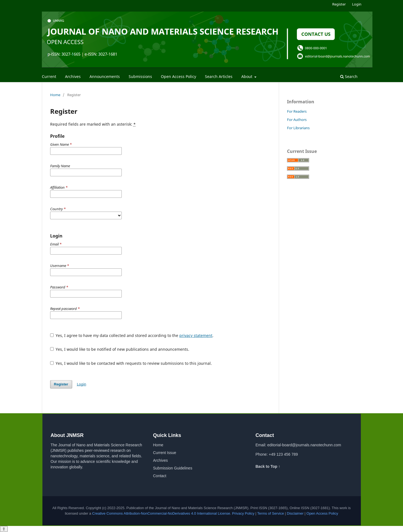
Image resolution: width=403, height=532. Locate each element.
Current (49, 76)
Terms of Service (271, 513)
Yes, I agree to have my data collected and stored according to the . (132, 335)
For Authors (297, 120)
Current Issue (165, 453)
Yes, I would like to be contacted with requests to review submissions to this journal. (131, 363)
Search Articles (219, 76)
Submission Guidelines (173, 468)
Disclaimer (295, 513)
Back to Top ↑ (268, 466)
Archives (73, 76)
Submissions (140, 76)
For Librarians (298, 128)
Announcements (105, 76)
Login (357, 4)
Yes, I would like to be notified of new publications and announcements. (120, 349)
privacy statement (196, 335)
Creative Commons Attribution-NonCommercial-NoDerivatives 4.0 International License (161, 513)
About (247, 76)
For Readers (297, 111)
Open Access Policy (178, 76)
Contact (160, 476)
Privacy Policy (243, 513)
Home (55, 95)
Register (339, 4)
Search (349, 76)
